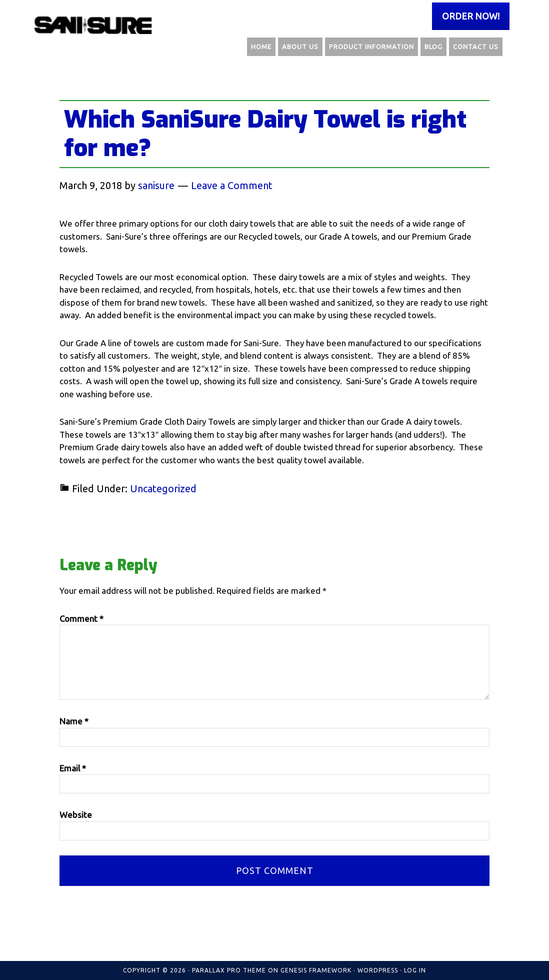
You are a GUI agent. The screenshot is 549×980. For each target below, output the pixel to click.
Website (76, 815)
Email (73, 768)
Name (74, 721)
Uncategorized (163, 488)
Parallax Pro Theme (229, 970)
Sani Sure (94, 25)
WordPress (378, 970)
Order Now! (471, 16)
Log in (415, 970)
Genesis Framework (316, 970)
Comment (81, 619)
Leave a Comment (232, 185)
